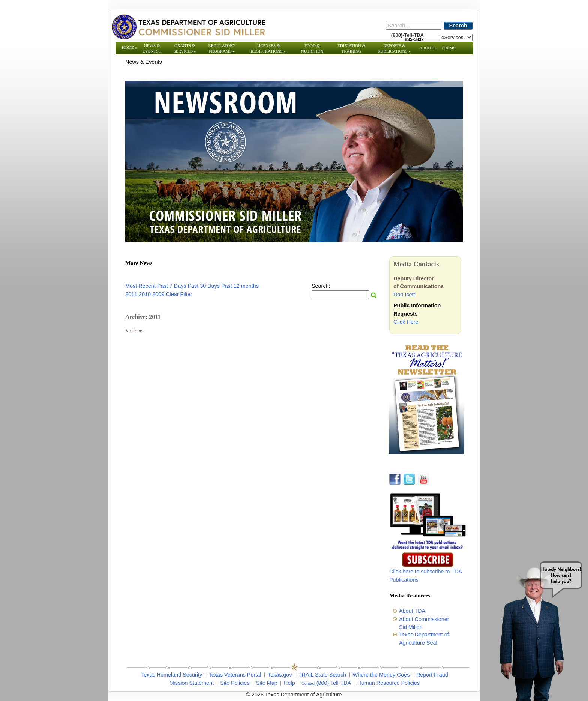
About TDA (412, 611)
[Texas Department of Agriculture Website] (188, 27)
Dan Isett (404, 295)
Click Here (406, 322)
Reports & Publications (394, 48)
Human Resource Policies (388, 683)
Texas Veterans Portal (235, 675)
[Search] (414, 25)
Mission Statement (192, 683)
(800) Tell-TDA (334, 683)
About (428, 48)
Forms (448, 48)
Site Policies (235, 683)
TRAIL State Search (322, 675)
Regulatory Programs (222, 48)
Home (130, 47)
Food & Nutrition (312, 48)
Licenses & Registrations (268, 48)
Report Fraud (432, 675)
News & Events (152, 48)
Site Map (267, 683)
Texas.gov (280, 675)
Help (289, 683)
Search (458, 26)
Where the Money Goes (381, 675)
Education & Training (351, 48)
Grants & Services (185, 48)
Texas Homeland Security (172, 675)
